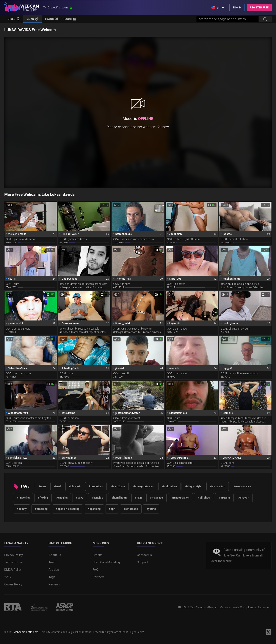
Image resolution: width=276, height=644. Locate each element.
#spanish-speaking (68, 509)
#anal (57, 486)
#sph (112, 509)
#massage (157, 498)
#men (42, 486)
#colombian (169, 486)
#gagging (62, 498)
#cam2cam (118, 486)
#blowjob (75, 486)
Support (142, 562)
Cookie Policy (13, 584)
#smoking (41, 509)
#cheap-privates (143, 486)
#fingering (23, 498)
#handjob (97, 498)
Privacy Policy (14, 555)
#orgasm (224, 498)
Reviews (54, 584)
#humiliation (119, 498)
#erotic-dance (242, 486)
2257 (8, 577)
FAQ (96, 570)
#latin (138, 498)
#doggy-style (193, 486)
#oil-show (204, 498)
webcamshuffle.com (26, 632)
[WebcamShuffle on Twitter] (268, 632)
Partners (99, 577)
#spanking (94, 509)
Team (53, 562)
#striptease (131, 509)
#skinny (22, 509)
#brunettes (96, 486)
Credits (98, 555)
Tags (52, 577)
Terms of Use (13, 562)
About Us (55, 555)
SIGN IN (237, 8)
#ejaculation (218, 486)
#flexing (43, 498)
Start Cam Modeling (106, 562)
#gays (80, 498)
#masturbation (180, 498)
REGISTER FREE (259, 8)
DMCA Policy (13, 570)
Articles (54, 570)
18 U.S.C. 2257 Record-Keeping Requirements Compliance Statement (225, 607)
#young (151, 509)
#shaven (244, 498)
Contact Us (144, 555)
